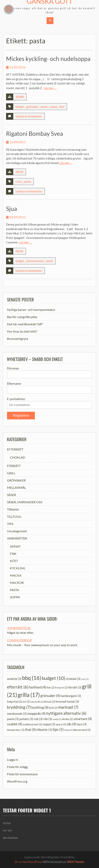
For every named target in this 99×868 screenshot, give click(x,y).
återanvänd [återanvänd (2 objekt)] (82, 730)
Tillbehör (13, 509)
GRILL (11, 473)
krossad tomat (35, 261)
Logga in (13, 760)
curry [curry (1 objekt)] (85, 679)
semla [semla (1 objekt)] (57, 719)
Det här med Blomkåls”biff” (25, 324)
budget (20, 107)
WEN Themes (76, 862)
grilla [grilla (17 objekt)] (29, 695)
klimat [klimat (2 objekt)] (49, 702)
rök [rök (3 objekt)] (48, 719)
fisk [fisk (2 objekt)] (50, 687)
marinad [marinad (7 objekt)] (68, 707)
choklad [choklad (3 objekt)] (73, 679)
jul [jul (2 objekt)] (26, 702)
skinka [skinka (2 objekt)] (67, 719)
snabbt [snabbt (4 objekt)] (15, 724)
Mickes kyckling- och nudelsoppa (48, 59)
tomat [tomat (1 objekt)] (69, 730)
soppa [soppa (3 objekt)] (49, 724)
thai (62, 107)
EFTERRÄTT (15, 449)
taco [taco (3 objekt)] (82, 724)
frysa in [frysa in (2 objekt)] (61, 687)
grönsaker (32, 107)
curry (19, 181)
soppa (53, 107)
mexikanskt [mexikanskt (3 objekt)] (17, 713)
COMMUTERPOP (19, 640)
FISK (13, 554)
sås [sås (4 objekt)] (71, 724)
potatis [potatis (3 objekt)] (26, 719)
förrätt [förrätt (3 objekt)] (75, 687)
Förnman (13, 368)
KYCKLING (18, 568)
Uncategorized (17, 531)
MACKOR (17, 583)
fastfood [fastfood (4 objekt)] (37, 687)
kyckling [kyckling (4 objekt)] (40, 707)
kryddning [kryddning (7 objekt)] (19, 707)
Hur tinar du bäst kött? (22, 331)
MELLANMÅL (16, 488)
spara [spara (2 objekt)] (61, 724)
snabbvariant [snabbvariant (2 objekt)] (32, 724)
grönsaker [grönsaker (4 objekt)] (50, 696)
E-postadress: (16, 399)
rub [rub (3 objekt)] (38, 719)
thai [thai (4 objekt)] (30, 729)
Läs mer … (50, 88)
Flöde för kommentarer (23, 774)
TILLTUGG (14, 517)
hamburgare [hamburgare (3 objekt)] (71, 696)
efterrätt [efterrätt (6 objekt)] (18, 687)
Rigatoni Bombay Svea (34, 133)
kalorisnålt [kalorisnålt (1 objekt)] (37, 702)
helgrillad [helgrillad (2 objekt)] (15, 702)
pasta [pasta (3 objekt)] (13, 719)
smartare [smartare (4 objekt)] (83, 719)
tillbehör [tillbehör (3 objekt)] (44, 730)
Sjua (11, 209)
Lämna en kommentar (29, 116)
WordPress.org (17, 781)
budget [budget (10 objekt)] (53, 678)
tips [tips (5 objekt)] (58, 729)
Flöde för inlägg (17, 767)
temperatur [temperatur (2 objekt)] (16, 730)
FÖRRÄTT (14, 466)
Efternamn (14, 383)
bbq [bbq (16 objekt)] (32, 678)
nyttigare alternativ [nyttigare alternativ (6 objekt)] (66, 713)
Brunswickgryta (18, 339)
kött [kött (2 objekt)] (53, 708)
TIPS (10, 524)
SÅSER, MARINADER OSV (25, 502)
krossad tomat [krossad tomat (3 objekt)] (67, 701)
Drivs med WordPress (28, 862)
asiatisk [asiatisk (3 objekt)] (14, 679)
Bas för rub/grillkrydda (22, 317)
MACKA (16, 575)
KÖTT (14, 561)
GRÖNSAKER (16, 480)
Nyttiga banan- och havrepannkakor (31, 310)
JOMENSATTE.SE (19, 628)
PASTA (19, 172)
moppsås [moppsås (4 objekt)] (36, 713)
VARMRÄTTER (17, 538)
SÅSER (11, 495)
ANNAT (15, 546)
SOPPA (20, 97)
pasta (44, 107)
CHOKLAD (18, 457)
